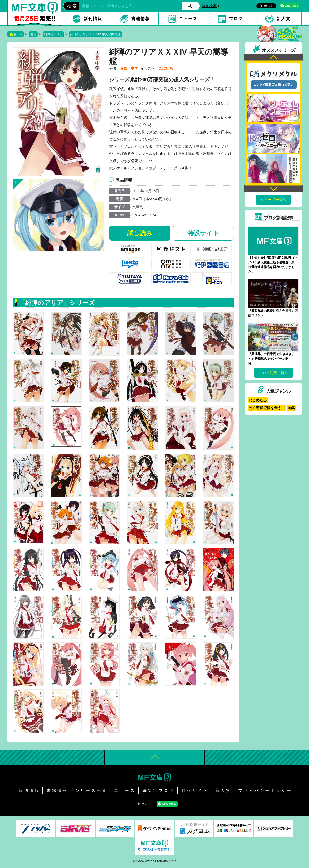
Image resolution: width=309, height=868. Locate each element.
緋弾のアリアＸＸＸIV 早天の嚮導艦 (95, 34)
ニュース (188, 19)
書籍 (33, 34)
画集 (291, 408)
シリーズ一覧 (91, 790)
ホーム (18, 34)
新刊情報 (93, 19)
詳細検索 (209, 6)
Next (273, 188)
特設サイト (203, 233)
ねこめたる (258, 400)
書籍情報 (141, 19)
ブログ (236, 19)
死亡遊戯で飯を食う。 (267, 408)
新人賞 (284, 19)
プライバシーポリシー (265, 790)
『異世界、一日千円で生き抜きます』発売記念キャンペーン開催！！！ (271, 359)
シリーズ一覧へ (273, 200)
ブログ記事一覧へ (273, 373)
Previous (273, 58)
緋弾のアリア (53, 34)
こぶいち (166, 68)
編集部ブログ (159, 790)
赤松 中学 (129, 68)
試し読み (140, 233)
